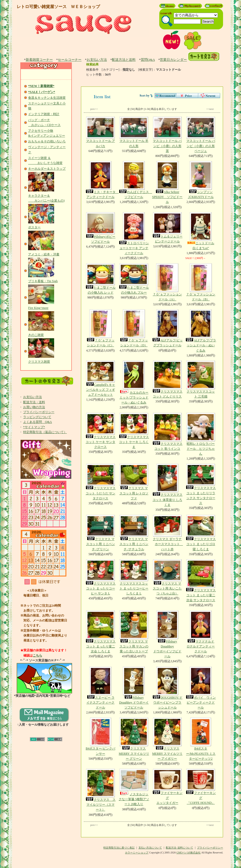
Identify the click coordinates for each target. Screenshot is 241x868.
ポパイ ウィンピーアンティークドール (201, 688)
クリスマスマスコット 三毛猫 (201, 379)
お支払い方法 (97, 60)
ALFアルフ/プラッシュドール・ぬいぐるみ (201, 331)
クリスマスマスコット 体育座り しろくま (167, 485)
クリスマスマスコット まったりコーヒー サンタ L (100, 577)
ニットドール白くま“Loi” (201, 231)
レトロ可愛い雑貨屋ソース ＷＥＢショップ (58, 7)
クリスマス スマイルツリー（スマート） (100, 790)
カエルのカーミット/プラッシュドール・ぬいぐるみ (134, 382)
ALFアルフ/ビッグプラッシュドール (167, 328)
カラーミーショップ (137, 853)
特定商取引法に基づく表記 (119, 848)
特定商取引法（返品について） (45, 432)
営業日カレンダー (173, 60)
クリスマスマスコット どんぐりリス (167, 379)
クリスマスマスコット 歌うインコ (167, 432)
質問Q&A (148, 60)
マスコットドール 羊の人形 (134, 132)
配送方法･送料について (179, 848)
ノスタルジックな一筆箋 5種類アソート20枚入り (134, 787)
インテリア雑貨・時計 (44, 114)
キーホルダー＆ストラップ (47, 169)
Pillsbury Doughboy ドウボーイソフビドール (134, 688)
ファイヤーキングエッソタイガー (167, 787)
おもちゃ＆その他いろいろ (47, 141)
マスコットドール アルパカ (100, 132)
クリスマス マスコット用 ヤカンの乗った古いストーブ (134, 632)
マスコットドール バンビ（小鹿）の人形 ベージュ (201, 135)
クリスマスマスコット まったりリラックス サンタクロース (201, 484)
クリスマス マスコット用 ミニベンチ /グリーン (100, 533)
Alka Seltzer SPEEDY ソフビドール (167, 182)
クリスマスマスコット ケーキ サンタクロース (100, 431)
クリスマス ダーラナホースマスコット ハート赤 (167, 533)
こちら (37, 655)
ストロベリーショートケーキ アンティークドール (134, 234)
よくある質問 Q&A (38, 422)
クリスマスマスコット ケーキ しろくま (134, 431)
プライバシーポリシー (39, 412)
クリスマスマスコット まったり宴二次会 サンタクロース (201, 581)
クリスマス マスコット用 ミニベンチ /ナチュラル (134, 533)
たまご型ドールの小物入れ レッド (100, 279)
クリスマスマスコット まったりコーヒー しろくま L (134, 577)
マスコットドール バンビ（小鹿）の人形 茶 (167, 135)
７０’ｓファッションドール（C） (100, 328)
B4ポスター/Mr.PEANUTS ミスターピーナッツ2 (201, 739)
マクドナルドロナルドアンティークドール (201, 632)
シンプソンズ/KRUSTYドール (201, 180)
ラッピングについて (37, 417)
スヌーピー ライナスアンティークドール (100, 688)
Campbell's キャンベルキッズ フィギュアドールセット (100, 379)
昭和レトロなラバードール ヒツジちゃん (201, 434)
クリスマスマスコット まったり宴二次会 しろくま (100, 632)
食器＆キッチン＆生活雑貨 (47, 98)
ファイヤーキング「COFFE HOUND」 (201, 787)
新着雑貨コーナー (39, 60)
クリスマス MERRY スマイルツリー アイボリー (167, 739)
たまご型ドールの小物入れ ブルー (134, 279)
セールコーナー (70, 60)
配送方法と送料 (124, 60)
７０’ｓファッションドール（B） (201, 282)
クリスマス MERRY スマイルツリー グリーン (134, 739)
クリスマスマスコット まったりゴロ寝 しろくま (201, 533)
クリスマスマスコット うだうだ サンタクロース (100, 482)
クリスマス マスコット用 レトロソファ (134, 482)
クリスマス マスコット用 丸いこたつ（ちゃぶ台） (167, 577)
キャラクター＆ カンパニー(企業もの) (46, 195)
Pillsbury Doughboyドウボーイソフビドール (167, 634)
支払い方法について (150, 848)
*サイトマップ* (34, 427)
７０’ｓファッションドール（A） (167, 282)
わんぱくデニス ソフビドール (135, 180)
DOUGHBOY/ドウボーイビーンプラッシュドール (167, 688)
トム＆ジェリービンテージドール (167, 228)
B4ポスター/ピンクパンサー (100, 736)
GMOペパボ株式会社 (189, 853)
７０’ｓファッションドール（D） (134, 328)
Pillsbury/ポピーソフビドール (100, 228)
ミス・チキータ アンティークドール (102, 180)
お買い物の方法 (34, 407)
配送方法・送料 (34, 402)
